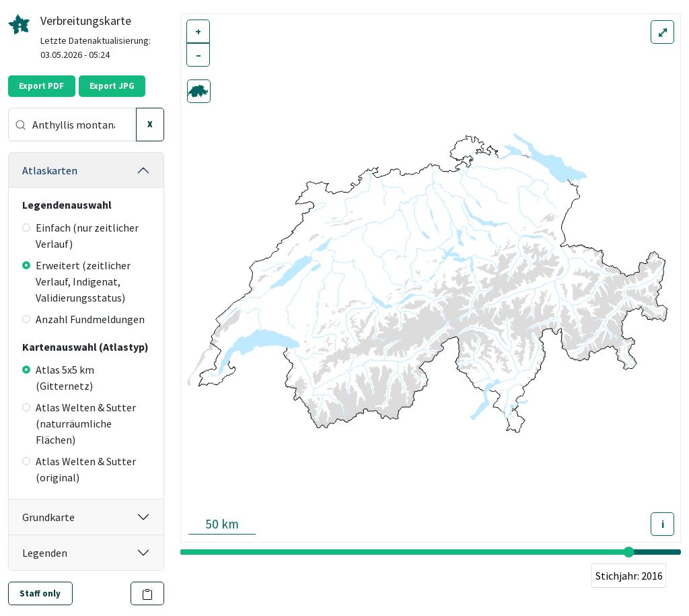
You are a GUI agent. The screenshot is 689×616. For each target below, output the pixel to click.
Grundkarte (48, 517)
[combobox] (72, 125)
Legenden (45, 553)
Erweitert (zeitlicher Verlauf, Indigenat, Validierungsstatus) (76, 281)
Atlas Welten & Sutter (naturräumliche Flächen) (79, 423)
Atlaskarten (50, 170)
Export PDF (41, 86)
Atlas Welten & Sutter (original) (79, 469)
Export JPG (112, 86)
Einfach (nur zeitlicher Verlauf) (80, 236)
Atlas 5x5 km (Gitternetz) (58, 378)
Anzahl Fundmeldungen (83, 319)
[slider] (629, 552)
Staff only (40, 593)
